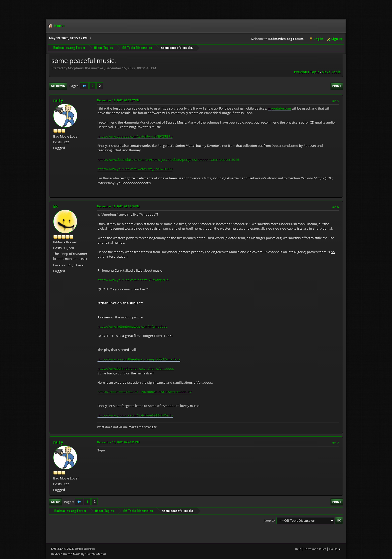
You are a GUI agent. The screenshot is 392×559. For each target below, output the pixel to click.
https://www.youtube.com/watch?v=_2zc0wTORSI (135, 169)
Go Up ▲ (335, 549)
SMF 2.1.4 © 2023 (62, 549)
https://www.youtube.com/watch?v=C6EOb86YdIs (135, 415)
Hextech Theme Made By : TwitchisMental (78, 554)
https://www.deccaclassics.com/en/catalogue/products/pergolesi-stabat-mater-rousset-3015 (168, 160)
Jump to (269, 520)
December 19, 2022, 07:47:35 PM (118, 442)
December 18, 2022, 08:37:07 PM (118, 100)
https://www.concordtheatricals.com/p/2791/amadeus (139, 359)
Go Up (55, 502)
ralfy (58, 100)
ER (55, 206)
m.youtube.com (279, 108)
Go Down (58, 86)
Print (337, 86)
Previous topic (307, 72)
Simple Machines (85, 549)
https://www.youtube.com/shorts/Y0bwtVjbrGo (133, 280)
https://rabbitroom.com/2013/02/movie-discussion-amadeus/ (144, 392)
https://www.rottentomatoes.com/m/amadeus (132, 326)
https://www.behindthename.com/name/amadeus (136, 368)
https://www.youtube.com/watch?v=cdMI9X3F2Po (135, 136)
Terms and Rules (315, 549)
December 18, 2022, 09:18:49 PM (118, 206)
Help (298, 549)
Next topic (331, 72)
